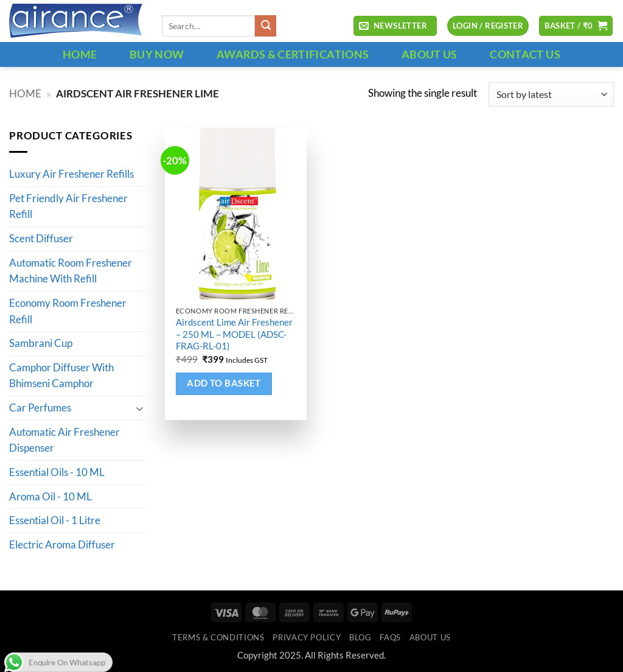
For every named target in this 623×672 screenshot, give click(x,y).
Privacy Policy (307, 637)
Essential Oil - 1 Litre (55, 521)
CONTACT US (525, 54)
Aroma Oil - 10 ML (50, 497)
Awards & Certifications (293, 54)
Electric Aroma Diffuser (62, 545)
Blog (360, 637)
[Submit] (266, 26)
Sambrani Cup (41, 344)
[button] (395, 26)
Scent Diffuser (41, 239)
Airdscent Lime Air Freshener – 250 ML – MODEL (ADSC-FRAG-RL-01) (234, 334)
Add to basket (224, 383)
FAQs (390, 637)
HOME (80, 54)
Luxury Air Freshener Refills (71, 175)
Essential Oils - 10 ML (57, 472)
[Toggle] (139, 408)
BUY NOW (157, 54)
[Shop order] (551, 94)
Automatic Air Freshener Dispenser (64, 440)
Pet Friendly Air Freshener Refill (68, 207)
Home (25, 94)
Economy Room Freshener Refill (68, 311)
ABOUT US (430, 54)
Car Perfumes (40, 408)
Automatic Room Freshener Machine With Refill (71, 271)
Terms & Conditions (218, 637)
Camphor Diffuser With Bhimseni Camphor (61, 376)
